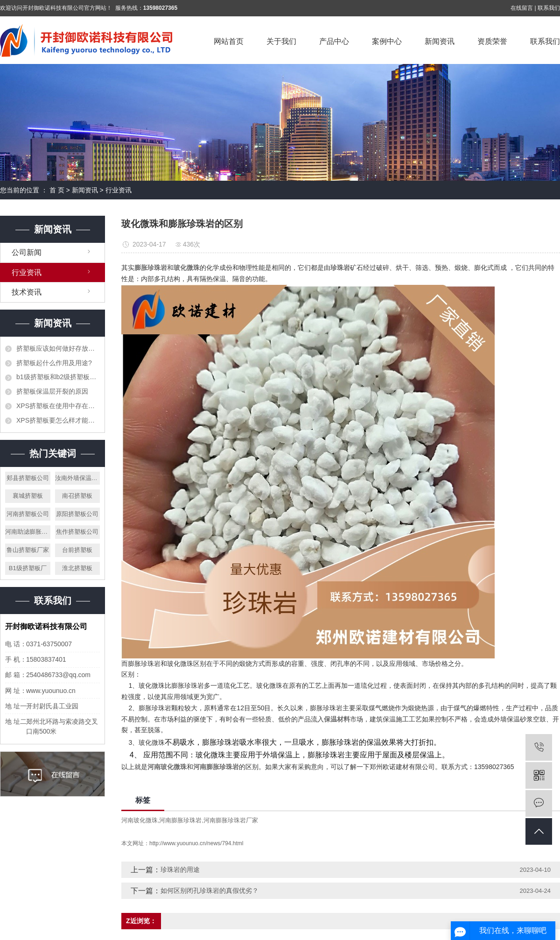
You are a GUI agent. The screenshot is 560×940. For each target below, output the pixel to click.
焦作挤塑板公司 (77, 532)
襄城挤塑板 (28, 496)
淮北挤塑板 (77, 568)
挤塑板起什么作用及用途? (54, 363)
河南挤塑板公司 (28, 514)
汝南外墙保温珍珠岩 (78, 478)
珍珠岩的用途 (180, 869)
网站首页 (229, 41)
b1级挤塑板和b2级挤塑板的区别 (58, 377)
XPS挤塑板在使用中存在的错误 (58, 406)
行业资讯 (119, 190)
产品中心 (334, 41)
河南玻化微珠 (140, 820)
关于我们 (281, 41)
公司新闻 (27, 252)
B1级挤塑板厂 (28, 568)
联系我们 (549, 8)
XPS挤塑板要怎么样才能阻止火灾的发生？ (58, 420)
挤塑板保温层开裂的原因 (52, 391)
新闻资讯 (440, 41)
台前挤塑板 (77, 550)
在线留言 (522, 8)
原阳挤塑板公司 (77, 514)
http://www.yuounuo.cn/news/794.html (196, 843)
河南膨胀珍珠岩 (180, 820)
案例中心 (387, 41)
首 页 (57, 190)
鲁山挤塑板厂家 (28, 550)
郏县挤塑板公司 (28, 478)
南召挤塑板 (77, 496)
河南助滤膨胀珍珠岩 (28, 532)
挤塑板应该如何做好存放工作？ (58, 348)
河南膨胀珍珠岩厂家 (231, 820)
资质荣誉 (492, 41)
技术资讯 (27, 292)
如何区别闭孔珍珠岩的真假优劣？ (210, 891)
